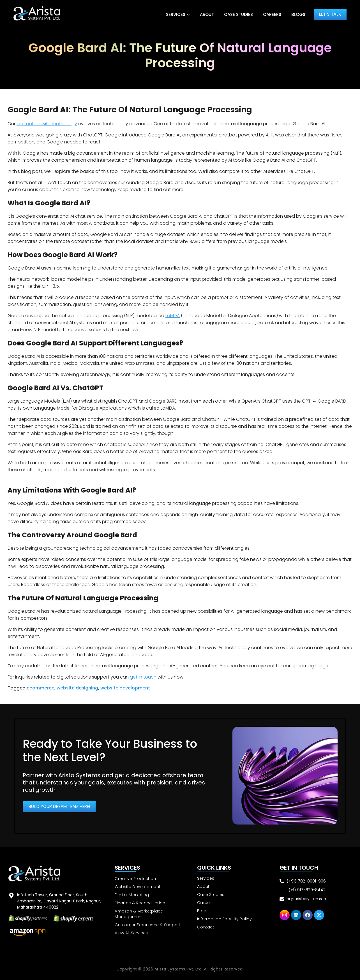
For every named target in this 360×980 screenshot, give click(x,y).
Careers (270, 14)
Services (174, 14)
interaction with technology (47, 124)
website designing (77, 688)
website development (125, 688)
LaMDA (173, 316)
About (205, 14)
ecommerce (41, 688)
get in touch (143, 677)
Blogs (297, 14)
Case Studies (237, 14)
